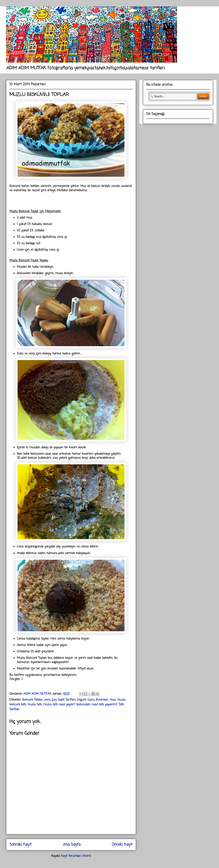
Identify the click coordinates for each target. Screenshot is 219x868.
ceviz (47, 700)
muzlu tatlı (35, 705)
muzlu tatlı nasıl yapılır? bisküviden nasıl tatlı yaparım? (80, 705)
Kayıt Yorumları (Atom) (76, 856)
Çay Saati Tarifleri (64, 700)
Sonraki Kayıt (21, 845)
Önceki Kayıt (122, 845)
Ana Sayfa (72, 845)
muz (113, 700)
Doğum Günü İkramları (93, 700)
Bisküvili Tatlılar (32, 700)
